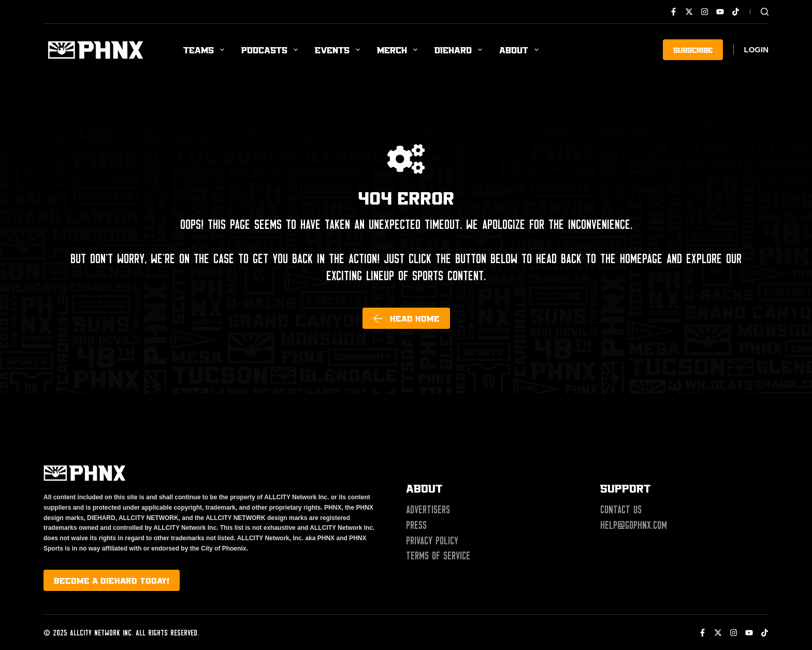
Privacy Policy (432, 541)
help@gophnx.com (634, 525)
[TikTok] (736, 12)
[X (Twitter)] (689, 12)
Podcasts (272, 50)
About (521, 50)
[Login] (757, 50)
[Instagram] (705, 12)
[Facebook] (673, 12)
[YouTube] (720, 12)
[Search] (765, 12)
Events (339, 50)
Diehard (460, 50)
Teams (206, 50)
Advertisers (428, 510)
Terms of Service (438, 556)
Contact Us (621, 510)
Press (416, 525)
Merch (399, 50)
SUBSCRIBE (693, 49)
